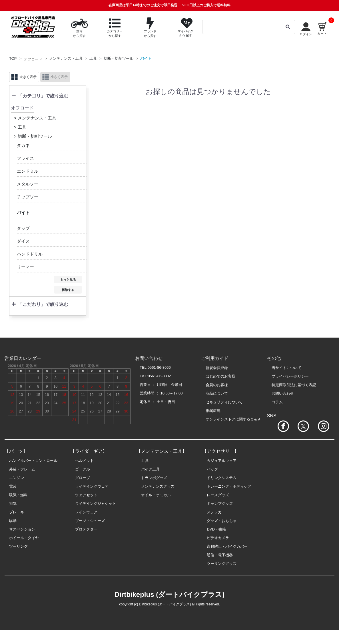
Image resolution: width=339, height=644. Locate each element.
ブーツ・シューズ (90, 521)
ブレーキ (17, 512)
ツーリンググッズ (222, 564)
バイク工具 (150, 469)
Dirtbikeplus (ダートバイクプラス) (169, 594)
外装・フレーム (22, 469)
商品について (217, 393)
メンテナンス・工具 (66, 58)
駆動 (13, 521)
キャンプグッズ (220, 504)
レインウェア (86, 512)
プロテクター (86, 529)
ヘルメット (84, 461)
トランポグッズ (154, 478)
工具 (93, 58)
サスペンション (22, 529)
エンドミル (28, 171)
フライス (25, 158)
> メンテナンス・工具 (35, 118)
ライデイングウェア (92, 486)
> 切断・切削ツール (33, 136)
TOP (13, 58)
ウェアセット (86, 495)
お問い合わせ (283, 393)
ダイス (23, 241)
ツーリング (18, 546)
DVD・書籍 (216, 529)
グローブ (83, 478)
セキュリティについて (224, 402)
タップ (23, 228)
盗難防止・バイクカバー (227, 546)
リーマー (25, 267)
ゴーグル (83, 469)
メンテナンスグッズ (158, 486)
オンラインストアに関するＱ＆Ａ (233, 419)
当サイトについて (286, 368)
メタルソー (28, 184)
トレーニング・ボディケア (229, 486)
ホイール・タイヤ (24, 538)
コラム (277, 402)
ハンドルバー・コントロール (33, 461)
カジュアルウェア (222, 461)
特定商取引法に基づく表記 (294, 385)
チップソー (28, 197)
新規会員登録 (217, 368)
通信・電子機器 (220, 555)
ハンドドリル (30, 254)
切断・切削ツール (119, 58)
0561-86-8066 (159, 367)
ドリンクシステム (222, 478)
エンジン (17, 478)
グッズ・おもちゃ (222, 521)
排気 (13, 504)
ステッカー (216, 512)
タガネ (23, 145)
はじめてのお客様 (220, 376)
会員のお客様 (217, 385)
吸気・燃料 (18, 495)
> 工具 (20, 127)
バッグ (212, 469)
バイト (146, 58)
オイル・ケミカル (156, 495)
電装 (13, 486)
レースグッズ (218, 495)
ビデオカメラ (218, 538)
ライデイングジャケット (96, 504)
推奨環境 (213, 411)
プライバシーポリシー (290, 376)
